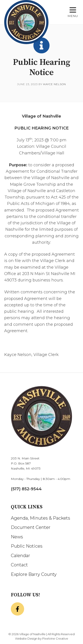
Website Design (26, 638)
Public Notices (27, 546)
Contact (19, 565)
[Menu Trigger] (73, 13)
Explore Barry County (34, 574)
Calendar (20, 556)
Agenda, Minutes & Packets (41, 518)
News (17, 537)
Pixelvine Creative (55, 638)
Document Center (31, 527)
